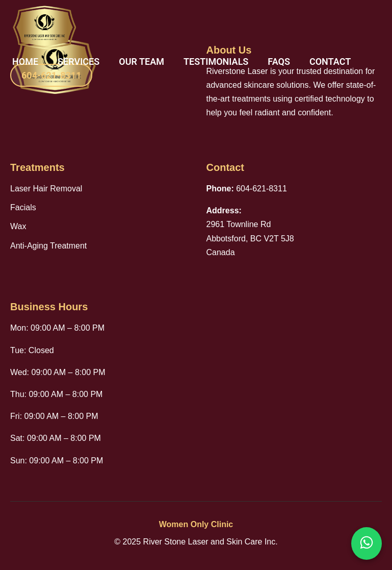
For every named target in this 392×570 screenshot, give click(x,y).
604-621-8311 (51, 75)
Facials (23, 207)
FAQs (279, 61)
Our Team (141, 61)
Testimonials (216, 61)
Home (25, 61)
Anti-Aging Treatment (48, 246)
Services (79, 61)
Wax (18, 226)
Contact (330, 61)
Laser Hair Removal (46, 189)
